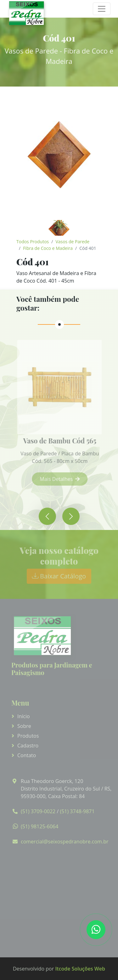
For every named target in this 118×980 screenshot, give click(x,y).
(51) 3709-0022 (38, 811)
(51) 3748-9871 (77, 811)
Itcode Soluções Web (80, 969)
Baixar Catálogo (59, 576)
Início (24, 716)
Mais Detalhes (63, 479)
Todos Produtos (33, 242)
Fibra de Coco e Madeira (48, 248)
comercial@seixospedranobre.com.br (65, 842)
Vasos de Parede (72, 242)
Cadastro (28, 746)
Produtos (28, 736)
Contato (27, 755)
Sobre (24, 726)
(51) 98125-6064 (39, 826)
